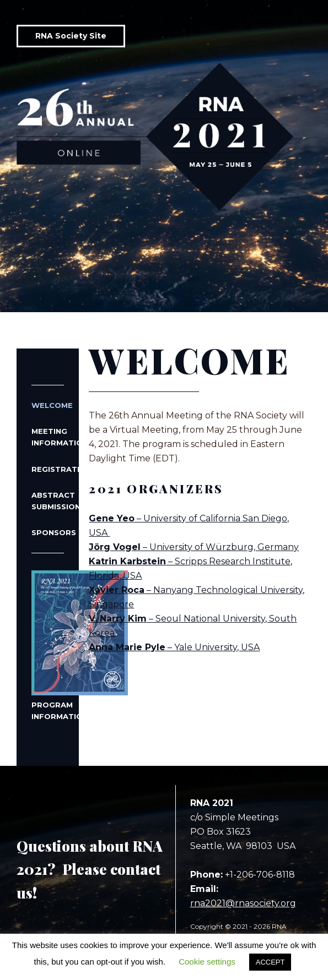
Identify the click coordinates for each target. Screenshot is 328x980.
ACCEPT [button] (270, 962)
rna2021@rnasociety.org (243, 903)
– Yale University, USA (174, 647)
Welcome (48, 405)
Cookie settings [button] (207, 962)
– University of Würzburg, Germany (194, 547)
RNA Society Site (71, 36)
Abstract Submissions (48, 501)
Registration (48, 469)
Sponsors (48, 532)
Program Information (48, 645)
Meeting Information (48, 437)
